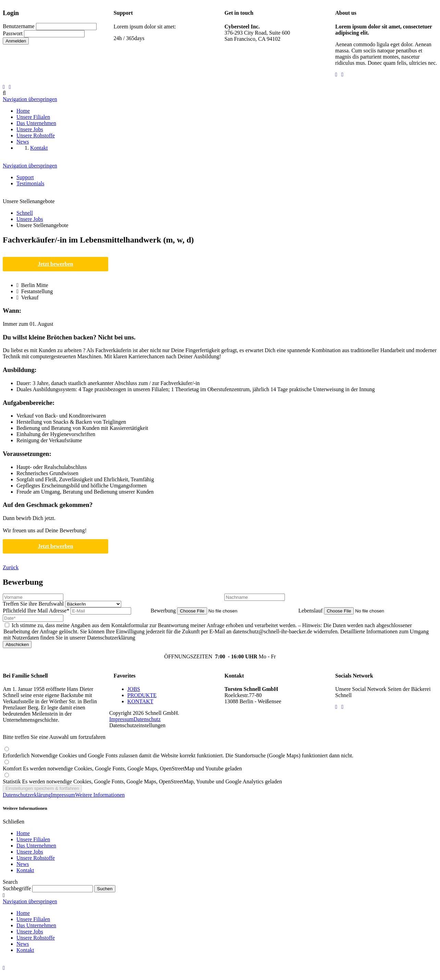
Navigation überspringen (30, 99)
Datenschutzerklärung (27, 795)
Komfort (122, 768)
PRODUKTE (142, 695)
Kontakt (25, 870)
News (23, 864)
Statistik (142, 781)
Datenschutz (147, 719)
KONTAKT (140, 701)
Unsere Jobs (30, 852)
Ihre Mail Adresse (37, 611)
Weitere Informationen (100, 795)
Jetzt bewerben (55, 264)
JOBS (134, 689)
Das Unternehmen (36, 846)
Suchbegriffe (17, 888)
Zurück (11, 567)
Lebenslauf (311, 611)
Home (23, 833)
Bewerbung (164, 611)
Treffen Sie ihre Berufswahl (34, 604)
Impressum (121, 719)
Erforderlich (178, 755)
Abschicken (17, 644)
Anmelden (16, 41)
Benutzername (18, 26)
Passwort (13, 33)
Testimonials (30, 183)
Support (25, 177)
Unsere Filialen (33, 839)
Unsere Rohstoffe (36, 858)
